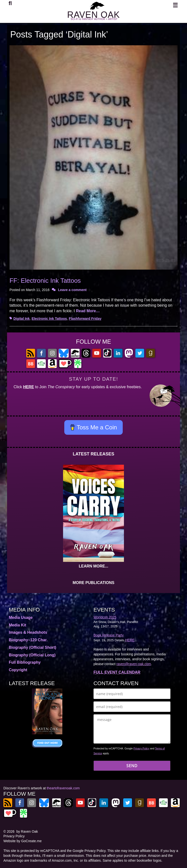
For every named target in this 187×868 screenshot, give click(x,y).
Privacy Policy (141, 748)
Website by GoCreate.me (23, 841)
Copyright (18, 670)
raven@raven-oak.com (134, 664)
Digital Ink (22, 319)
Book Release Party (109, 635)
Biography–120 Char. (28, 640)
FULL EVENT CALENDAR (117, 672)
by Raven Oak (27, 831)
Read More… (88, 311)
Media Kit (17, 625)
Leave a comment (72, 290)
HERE (28, 387)
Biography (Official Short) (33, 647)
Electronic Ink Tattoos (49, 319)
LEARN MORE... (94, 566)
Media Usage (21, 618)
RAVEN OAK (93, 15)
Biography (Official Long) (32, 655)
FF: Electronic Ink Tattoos (45, 281)
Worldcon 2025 (105, 617)
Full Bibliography (25, 662)
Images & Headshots (28, 632)
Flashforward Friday (85, 319)
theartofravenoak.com (63, 788)
